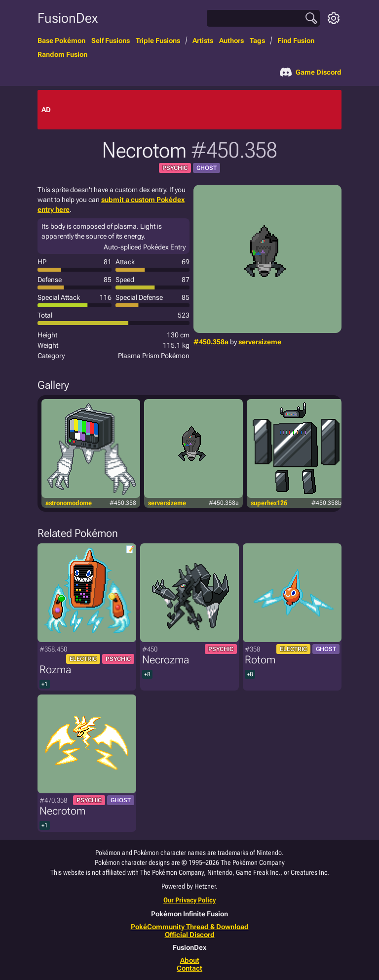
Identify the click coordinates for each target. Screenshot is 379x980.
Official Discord (190, 935)
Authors (231, 41)
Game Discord (311, 72)
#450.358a (211, 342)
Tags (257, 41)
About (190, 960)
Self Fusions (111, 41)
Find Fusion (296, 41)
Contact (189, 968)
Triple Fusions (158, 41)
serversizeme (260, 342)
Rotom (260, 660)
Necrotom (62, 811)
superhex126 (269, 503)
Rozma (55, 670)
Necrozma (166, 660)
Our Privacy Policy (189, 900)
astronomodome (69, 503)
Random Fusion (62, 54)
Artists (203, 41)
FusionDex (68, 18)
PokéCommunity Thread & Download (190, 927)
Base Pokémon (61, 41)
